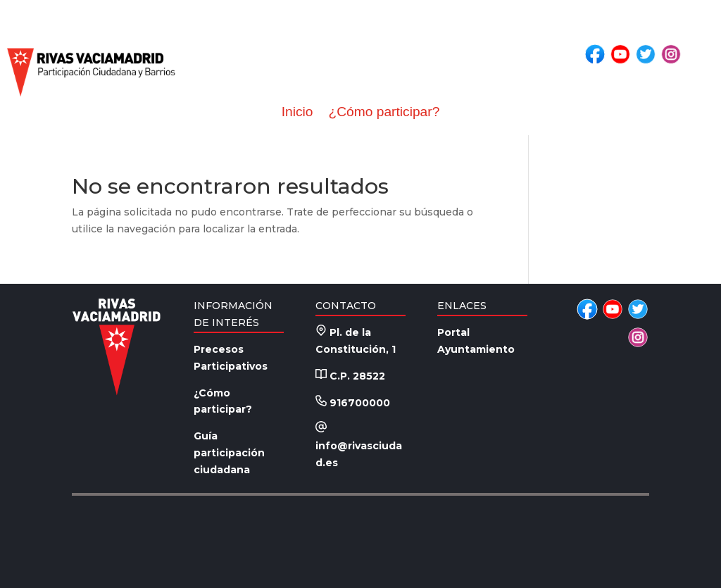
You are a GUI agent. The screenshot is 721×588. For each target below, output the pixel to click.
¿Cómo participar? (384, 112)
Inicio (297, 112)
